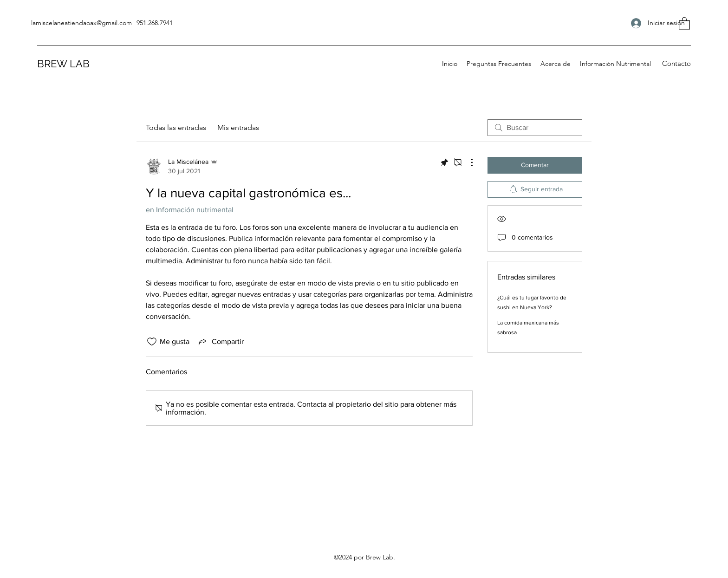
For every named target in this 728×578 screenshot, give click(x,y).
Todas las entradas (176, 127)
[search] (535, 128)
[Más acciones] (467, 162)
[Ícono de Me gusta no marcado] (152, 342)
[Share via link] (220, 342)
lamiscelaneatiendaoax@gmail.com (81, 23)
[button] (684, 23)
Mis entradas (238, 127)
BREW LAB (63, 64)
